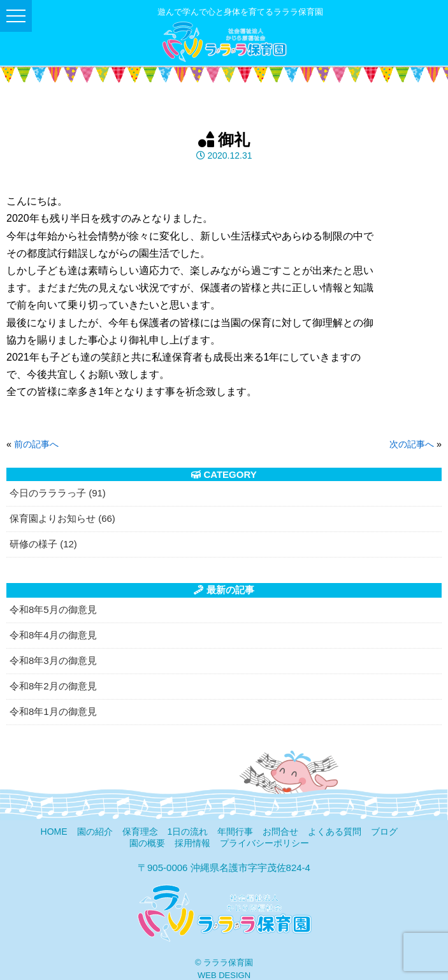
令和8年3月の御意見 (53, 660)
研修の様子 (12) (43, 544)
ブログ (384, 832)
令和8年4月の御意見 (53, 635)
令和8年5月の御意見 (53, 609)
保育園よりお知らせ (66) (62, 518)
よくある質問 (335, 832)
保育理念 (140, 832)
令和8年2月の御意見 (53, 686)
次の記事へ (412, 444)
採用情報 (192, 843)
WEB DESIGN (224, 975)
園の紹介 (95, 832)
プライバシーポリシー (264, 843)
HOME (54, 832)
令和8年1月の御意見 (53, 711)
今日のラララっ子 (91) (58, 493)
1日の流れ (188, 832)
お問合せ (280, 832)
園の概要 (147, 843)
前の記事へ (36, 444)
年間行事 (235, 832)
